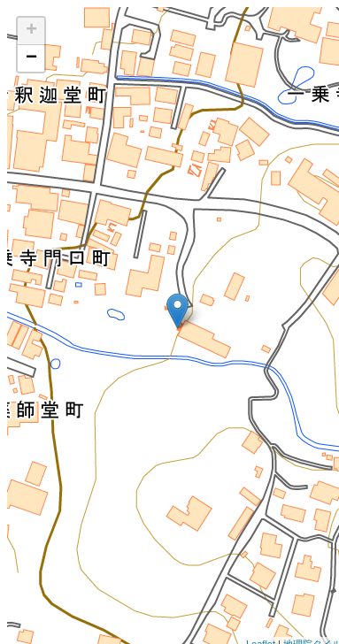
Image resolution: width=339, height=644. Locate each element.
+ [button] (31, 31)
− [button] (31, 58)
